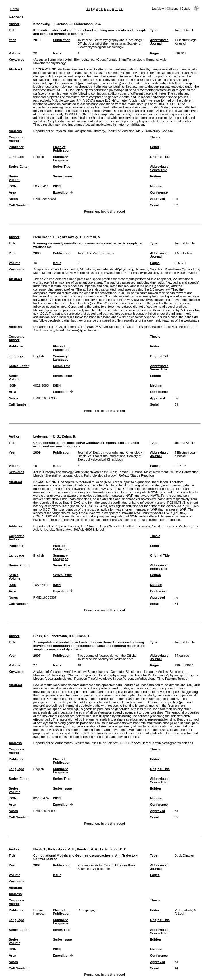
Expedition (61, 192)
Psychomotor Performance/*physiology (132, 273)
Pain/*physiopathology (100, 475)
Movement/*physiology (50, 63)
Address (15, 131)
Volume (15, 53)
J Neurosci (182, 656)
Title (12, 30)
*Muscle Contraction (184, 472)
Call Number (18, 205)
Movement (160, 472)
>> (121, 9)
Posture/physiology (113, 675)
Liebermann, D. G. (114, 849)
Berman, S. (64, 24)
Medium (156, 186)
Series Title (62, 167)
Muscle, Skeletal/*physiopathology (58, 475)
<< (88, 9)
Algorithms (88, 269)
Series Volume (15, 178)
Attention (81, 472)
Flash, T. (84, 636)
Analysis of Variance (48, 672)
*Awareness (98, 472)
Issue (57, 53)
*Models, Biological (170, 672)
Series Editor (19, 167)
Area (13, 192)
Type (154, 30)
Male (163, 60)
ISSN (13, 186)
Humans (152, 60)
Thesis (155, 137)
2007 (37, 656)
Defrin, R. (69, 436)
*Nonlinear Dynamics (83, 675)
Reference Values (174, 273)
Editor (155, 147)
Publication (62, 40)
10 (116, 9)
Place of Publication (62, 149)
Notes (13, 199)
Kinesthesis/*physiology (182, 269)
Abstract (15, 69)
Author (14, 24)
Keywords (17, 60)
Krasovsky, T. (44, 24)
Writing (193, 273)
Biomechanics (84, 60)
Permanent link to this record (104, 211)
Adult (69, 60)
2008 (37, 253)
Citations (172, 9)
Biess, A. (40, 636)
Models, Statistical (55, 273)
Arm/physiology (75, 672)
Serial (154, 205)
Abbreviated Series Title (159, 168)
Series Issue (62, 176)
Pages (155, 53)
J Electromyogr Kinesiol (185, 42)
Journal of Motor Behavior (96, 253)
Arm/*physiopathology (58, 472)
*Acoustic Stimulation (48, 60)
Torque (182, 679)
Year (12, 40)
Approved (158, 199)
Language (17, 157)
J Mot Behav (183, 253)
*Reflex (123, 475)
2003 (37, 865)
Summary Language (61, 158)
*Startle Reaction (142, 475)
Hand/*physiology (132, 60)
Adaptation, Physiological (51, 269)
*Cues (100, 60)
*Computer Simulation (125, 672)
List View (158, 9)
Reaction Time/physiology (92, 679)
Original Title (160, 157)
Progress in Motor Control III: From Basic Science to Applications (107, 867)
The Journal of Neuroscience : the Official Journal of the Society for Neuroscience (107, 657)
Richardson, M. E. (62, 849)
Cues (112, 472)
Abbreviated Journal (159, 42)
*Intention (157, 269)
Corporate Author (17, 139)
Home (15, 9)
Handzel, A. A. (87, 849)
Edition (156, 176)
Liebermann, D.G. (88, 24)
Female (112, 60)
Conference (159, 192)
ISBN (57, 186)
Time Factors (167, 679)
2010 (37, 40)
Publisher (16, 147)
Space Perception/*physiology (134, 679)
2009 (37, 452)
